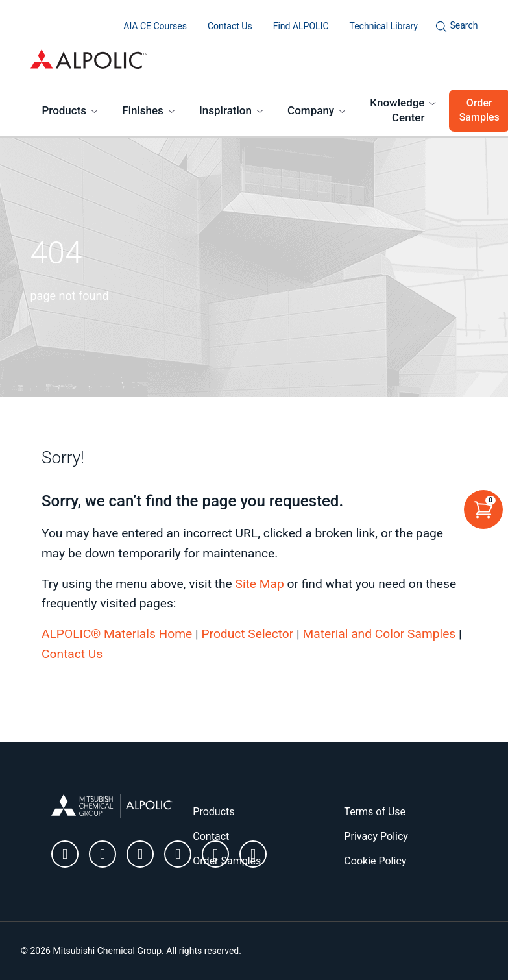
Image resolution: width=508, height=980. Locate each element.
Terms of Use (375, 812)
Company (311, 110)
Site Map (259, 584)
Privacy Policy (376, 836)
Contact (211, 836)
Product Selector (247, 634)
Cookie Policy (375, 861)
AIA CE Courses (155, 26)
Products (65, 110)
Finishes (143, 110)
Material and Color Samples (380, 634)
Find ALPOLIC (301, 26)
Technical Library (384, 26)
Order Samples (227, 861)
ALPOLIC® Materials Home (117, 634)
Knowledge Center (397, 110)
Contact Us (230, 26)
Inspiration (225, 110)
